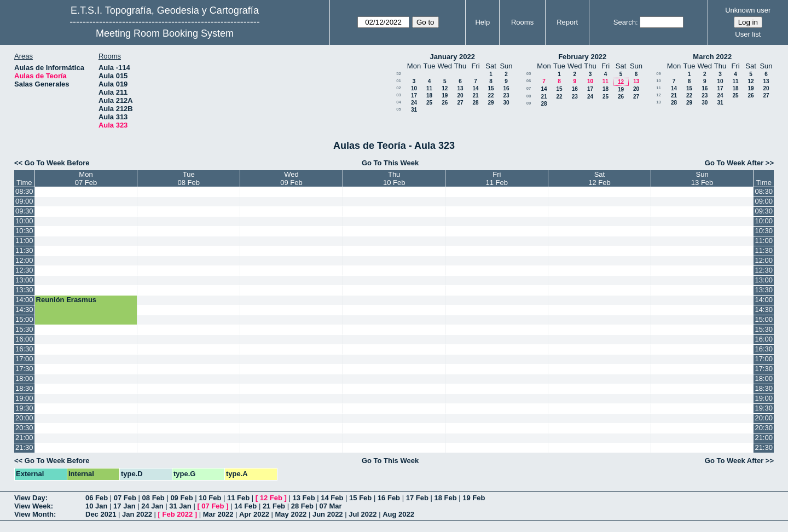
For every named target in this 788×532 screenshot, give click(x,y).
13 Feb (303, 498)
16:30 (24, 349)
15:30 (24, 329)
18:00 (24, 378)
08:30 (24, 191)
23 (506, 96)
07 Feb (125, 498)
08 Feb (153, 498)
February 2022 (582, 57)
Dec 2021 (101, 514)
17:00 (24, 359)
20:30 (24, 428)
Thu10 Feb (394, 178)
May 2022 (291, 514)
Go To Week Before (57, 163)
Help (482, 22)
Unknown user (748, 10)
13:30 (24, 290)
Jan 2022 (137, 514)
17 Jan (124, 506)
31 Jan (180, 506)
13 (460, 88)
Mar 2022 (218, 514)
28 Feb (302, 506)
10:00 (24, 221)
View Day (30, 498)
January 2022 (453, 57)
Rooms (522, 22)
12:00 (24, 260)
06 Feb (97, 498)
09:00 (24, 201)
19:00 (24, 398)
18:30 (24, 388)
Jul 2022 (363, 514)
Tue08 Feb (189, 178)
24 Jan (152, 506)
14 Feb (332, 498)
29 (491, 103)
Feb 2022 (178, 514)
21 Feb (274, 506)
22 (491, 96)
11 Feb (238, 498)
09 (529, 103)
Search (625, 22)
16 (506, 88)
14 (475, 88)
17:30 (24, 369)
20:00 (24, 418)
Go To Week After (734, 163)
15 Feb (360, 498)
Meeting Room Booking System (165, 33)
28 (475, 103)
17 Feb (417, 498)
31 (414, 110)
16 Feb (389, 498)
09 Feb (181, 498)
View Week (33, 506)
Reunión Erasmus (66, 300)
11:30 (24, 250)
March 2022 (712, 57)
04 (399, 102)
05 (399, 109)
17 (414, 96)
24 (414, 103)
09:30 (24, 211)
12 (445, 88)
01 (399, 81)
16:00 (24, 339)
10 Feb (210, 498)
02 (399, 88)
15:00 (24, 319)
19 (445, 96)
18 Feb (445, 498)
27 (460, 103)
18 (429, 96)
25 (429, 103)
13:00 (24, 280)
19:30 (24, 408)
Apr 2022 (254, 514)
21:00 (24, 438)
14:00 (24, 300)
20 (460, 96)
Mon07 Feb (86, 178)
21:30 (24, 447)
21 (475, 96)
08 (529, 96)
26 (445, 103)
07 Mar (330, 506)
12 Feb (271, 498)
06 (529, 81)
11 (429, 88)
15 (491, 88)
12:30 (24, 270)
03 (399, 95)
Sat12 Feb (599, 178)
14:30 (24, 310)
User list (748, 34)
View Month (34, 514)
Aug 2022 (398, 514)
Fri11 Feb (497, 178)
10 (414, 88)
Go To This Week (390, 163)
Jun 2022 (328, 514)
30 (506, 103)
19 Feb (474, 498)
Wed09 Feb (291, 178)
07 (529, 88)
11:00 (24, 241)
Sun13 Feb (702, 178)
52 (399, 74)
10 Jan (96, 506)
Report (567, 22)
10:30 (24, 231)
